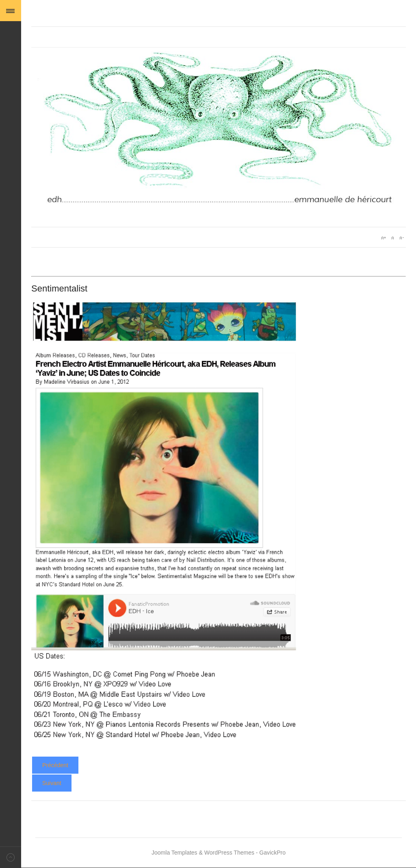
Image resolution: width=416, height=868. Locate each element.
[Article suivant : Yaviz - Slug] (52, 783)
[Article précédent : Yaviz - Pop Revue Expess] (55, 765)
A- (401, 238)
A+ (383, 238)
